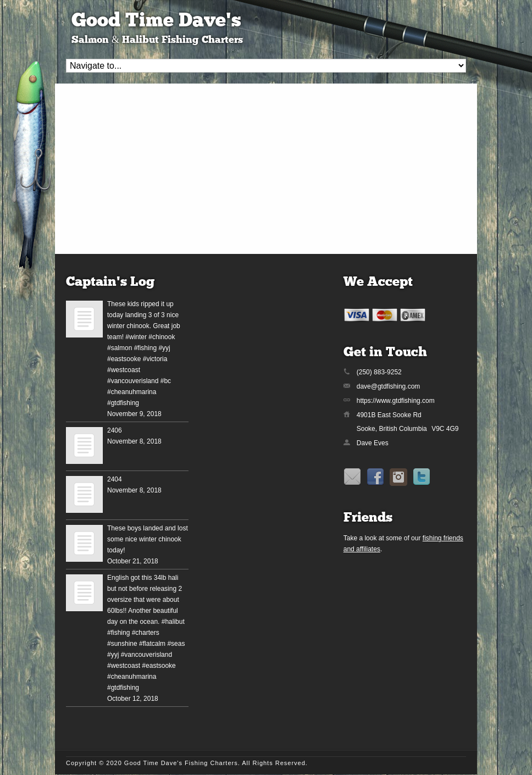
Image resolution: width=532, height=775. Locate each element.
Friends (368, 518)
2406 (115, 430)
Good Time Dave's (156, 22)
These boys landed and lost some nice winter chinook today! (148, 539)
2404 (115, 479)
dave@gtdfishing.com (389, 386)
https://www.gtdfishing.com (396, 401)
